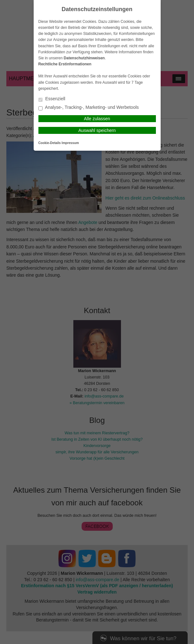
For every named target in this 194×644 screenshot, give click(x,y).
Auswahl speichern (97, 130)
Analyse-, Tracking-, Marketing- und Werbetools (89, 108)
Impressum (70, 143)
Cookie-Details (50, 143)
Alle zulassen (97, 119)
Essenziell (52, 99)
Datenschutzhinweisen (84, 58)
